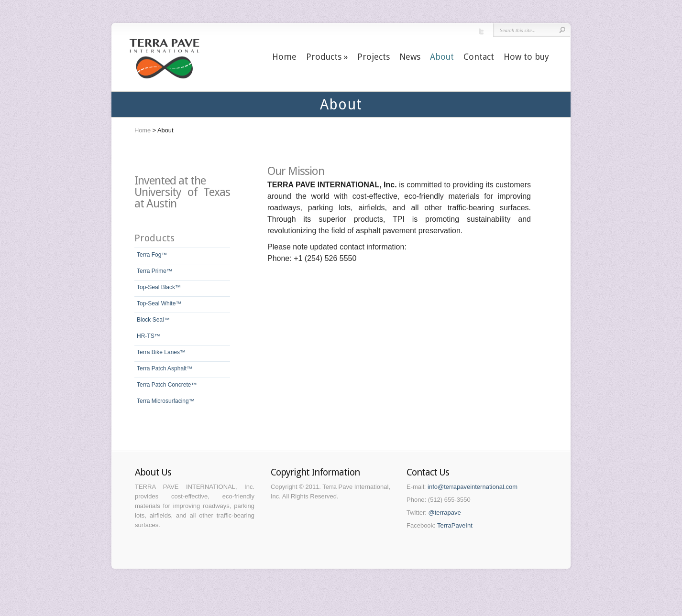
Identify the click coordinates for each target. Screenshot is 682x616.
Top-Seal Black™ (159, 287)
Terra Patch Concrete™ (167, 385)
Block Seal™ (153, 320)
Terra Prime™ (154, 271)
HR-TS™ (148, 336)
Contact (479, 57)
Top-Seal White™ (159, 303)
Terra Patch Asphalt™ (165, 368)
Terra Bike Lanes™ (161, 352)
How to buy (526, 57)
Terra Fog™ (152, 255)
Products (327, 57)
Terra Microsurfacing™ (166, 401)
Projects (374, 57)
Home (284, 57)
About (442, 57)
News (410, 57)
